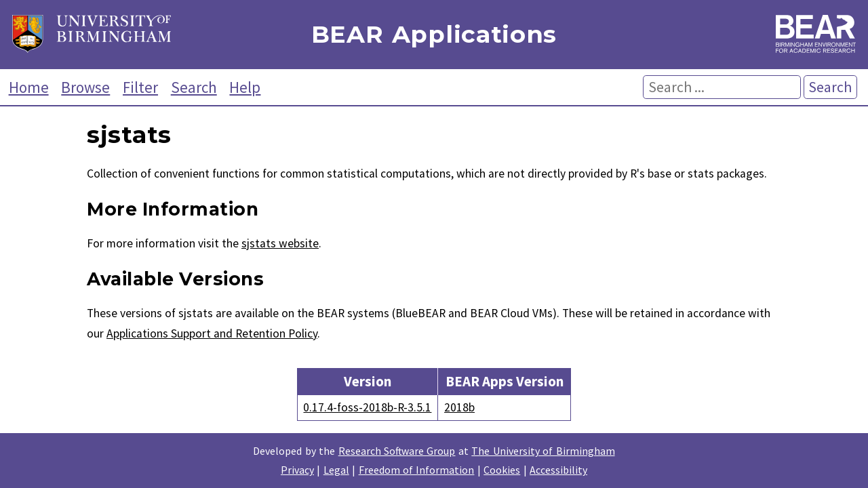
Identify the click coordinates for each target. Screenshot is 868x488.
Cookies (502, 470)
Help (245, 87)
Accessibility (558, 470)
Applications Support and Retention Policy (212, 333)
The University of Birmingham (543, 451)
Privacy (297, 470)
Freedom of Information (417, 470)
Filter (140, 87)
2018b (459, 407)
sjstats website (280, 243)
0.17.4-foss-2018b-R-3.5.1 (367, 407)
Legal (336, 470)
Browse (85, 87)
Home (29, 87)
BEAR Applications (434, 35)
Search (194, 87)
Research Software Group (397, 451)
